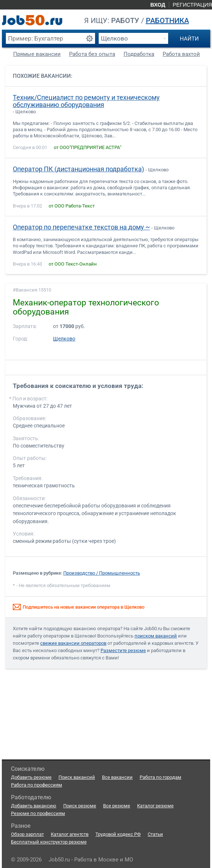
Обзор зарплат (27, 834)
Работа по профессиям (37, 785)
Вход (158, 5)
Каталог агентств (70, 834)
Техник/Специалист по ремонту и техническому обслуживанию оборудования (86, 101)
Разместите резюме (123, 650)
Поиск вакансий (77, 777)
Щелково (64, 339)
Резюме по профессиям (38, 813)
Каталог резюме (155, 806)
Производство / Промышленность (102, 573)
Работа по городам (160, 777)
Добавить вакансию (34, 806)
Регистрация (192, 5)
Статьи (155, 834)
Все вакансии (117, 777)
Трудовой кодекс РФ (118, 834)
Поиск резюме (80, 806)
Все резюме (117, 806)
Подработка (139, 54)
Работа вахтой (181, 54)
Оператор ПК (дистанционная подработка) (78, 169)
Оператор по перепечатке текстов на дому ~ (81, 227)
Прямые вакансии (37, 54)
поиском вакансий (156, 636)
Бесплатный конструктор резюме (49, 842)
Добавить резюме (31, 777)
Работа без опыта (92, 54)
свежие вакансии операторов (73, 643)
